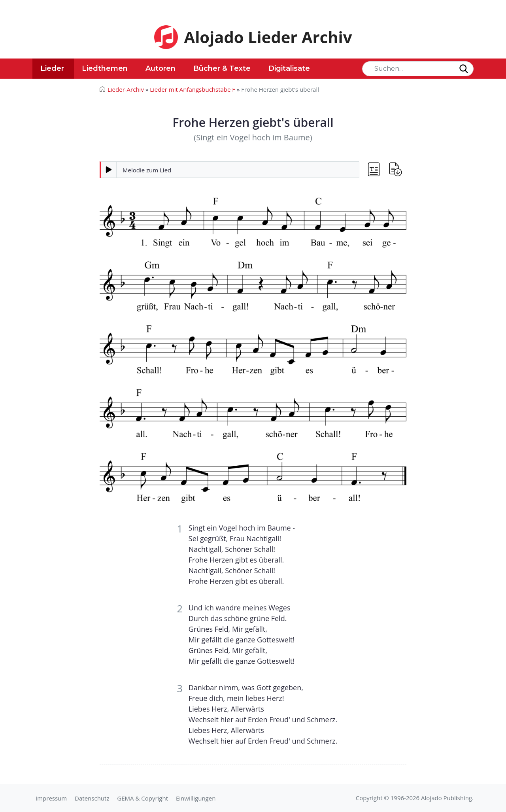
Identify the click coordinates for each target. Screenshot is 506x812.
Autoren (160, 68)
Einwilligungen (196, 798)
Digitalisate (289, 68)
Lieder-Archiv (126, 89)
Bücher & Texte (222, 68)
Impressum (51, 798)
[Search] (418, 69)
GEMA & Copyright (143, 798)
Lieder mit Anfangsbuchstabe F (193, 89)
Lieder (52, 68)
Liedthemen (105, 68)
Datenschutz (92, 798)
